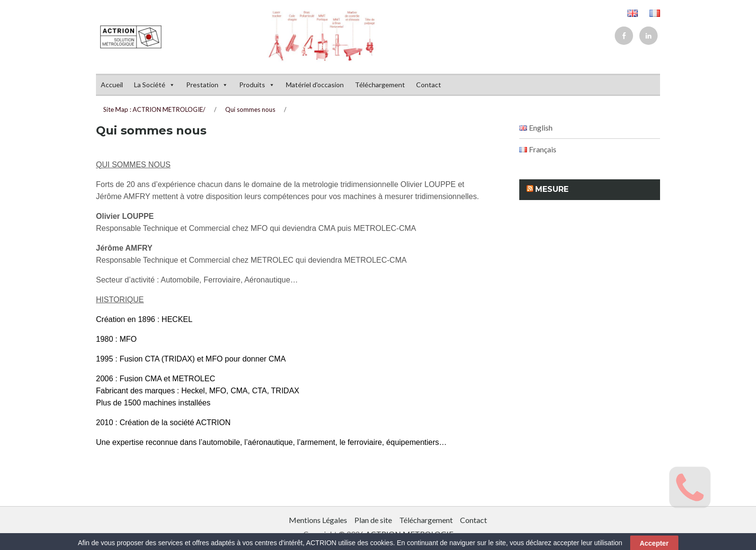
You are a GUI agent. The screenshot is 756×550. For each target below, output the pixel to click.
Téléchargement (380, 85)
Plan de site (373, 520)
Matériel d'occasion (315, 85)
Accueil (112, 85)
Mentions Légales (318, 520)
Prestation (207, 85)
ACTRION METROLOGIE (409, 534)
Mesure (552, 189)
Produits (257, 85)
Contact (429, 85)
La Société (155, 85)
